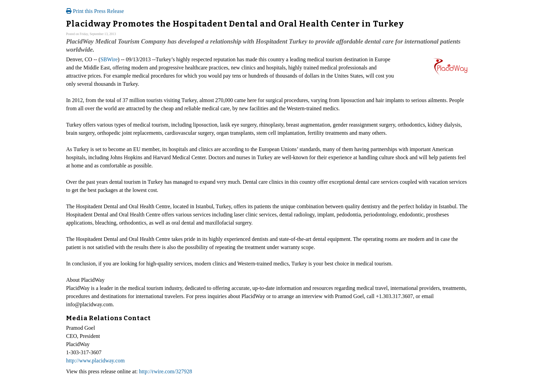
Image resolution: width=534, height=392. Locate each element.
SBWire (109, 59)
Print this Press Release (95, 11)
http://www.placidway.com (95, 361)
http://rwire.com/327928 (166, 371)
